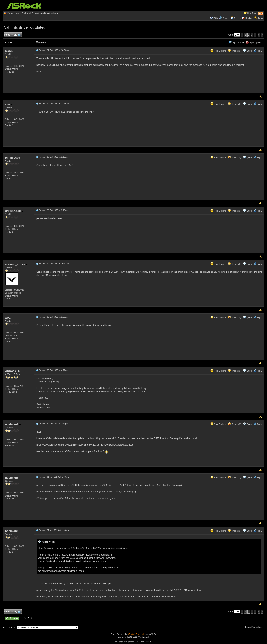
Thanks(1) (234, 477)
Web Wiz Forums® (136, 634)
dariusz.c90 (14, 211)
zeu (8, 104)
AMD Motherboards (50, 13)
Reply (259, 51)
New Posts (252, 13)
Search (226, 18)
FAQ (216, 18)
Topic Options (254, 43)
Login (261, 18)
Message (41, 42)
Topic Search (236, 43)
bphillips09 (14, 158)
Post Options (218, 51)
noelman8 (13, 424)
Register (249, 18)
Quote (249, 51)
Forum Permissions (254, 627)
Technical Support (30, 13)
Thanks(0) (234, 51)
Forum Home (13, 13)
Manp (10, 51)
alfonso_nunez (16, 264)
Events (236, 18)
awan (10, 318)
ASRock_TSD (15, 371)
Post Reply (12, 35)
